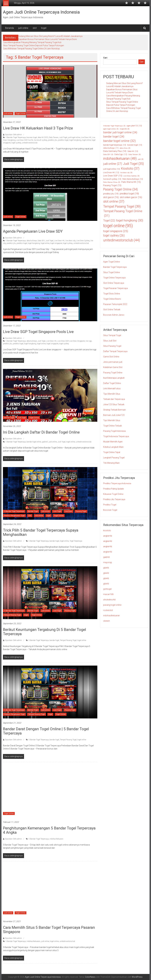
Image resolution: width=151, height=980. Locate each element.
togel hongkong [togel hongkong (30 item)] (130, 220)
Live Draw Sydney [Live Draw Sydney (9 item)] (131, 176)
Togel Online (20, 114)
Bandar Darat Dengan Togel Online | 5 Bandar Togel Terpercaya (46, 731)
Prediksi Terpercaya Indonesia (117, 483)
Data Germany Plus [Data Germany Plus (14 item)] (115, 151)
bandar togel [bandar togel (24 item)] (114, 137)
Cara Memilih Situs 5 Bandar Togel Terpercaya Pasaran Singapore (49, 930)
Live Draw (68, 511)
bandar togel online (34, 442)
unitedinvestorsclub (30, 143)
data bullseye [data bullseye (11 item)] (111, 148)
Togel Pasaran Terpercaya (115, 288)
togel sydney (16, 143)
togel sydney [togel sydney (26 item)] (114, 236)
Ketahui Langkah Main (113, 447)
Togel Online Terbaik (113, 426)
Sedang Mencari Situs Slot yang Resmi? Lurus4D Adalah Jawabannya (50, 36)
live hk (31, 140)
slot (35, 28)
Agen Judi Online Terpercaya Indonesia (41, 12)
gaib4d (106, 557)
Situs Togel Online (111, 272)
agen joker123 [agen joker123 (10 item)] (134, 126)
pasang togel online (112, 605)
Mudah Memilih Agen (113, 442)
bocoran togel (32, 137)
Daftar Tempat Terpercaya (115, 351)
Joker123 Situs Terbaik (114, 404)
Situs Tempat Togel (112, 335)
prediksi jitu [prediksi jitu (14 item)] (111, 194)
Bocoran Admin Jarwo (114, 315)
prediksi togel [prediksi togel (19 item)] (129, 194)
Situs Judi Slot (110, 341)
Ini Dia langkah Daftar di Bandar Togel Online (42, 432)
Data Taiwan (54, 137)
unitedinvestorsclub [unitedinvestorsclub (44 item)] (122, 240)
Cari (105, 58)
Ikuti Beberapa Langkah (114, 378)
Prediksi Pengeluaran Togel (14, 516)
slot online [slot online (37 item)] (114, 201)
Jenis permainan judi (113, 362)
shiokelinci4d (109, 600)
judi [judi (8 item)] (141, 159)
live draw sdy (70, 241)
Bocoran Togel (110, 510)
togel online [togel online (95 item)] (118, 226)
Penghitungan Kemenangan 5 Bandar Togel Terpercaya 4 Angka (49, 830)
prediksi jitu (53, 140)
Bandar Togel (9, 418)
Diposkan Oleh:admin (13, 135)
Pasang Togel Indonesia (114, 431)
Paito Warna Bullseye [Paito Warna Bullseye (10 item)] (133, 179)
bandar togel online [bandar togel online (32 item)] (120, 141)
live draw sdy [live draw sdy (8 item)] (126, 173)
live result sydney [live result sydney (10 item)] (112, 179)
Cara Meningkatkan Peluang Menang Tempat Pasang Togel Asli (32, 42)
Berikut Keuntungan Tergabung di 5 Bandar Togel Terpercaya (44, 632)
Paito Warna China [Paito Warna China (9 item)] (112, 182)
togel (44, 28)
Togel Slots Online (112, 294)
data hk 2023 (43, 137)
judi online (23, 28)
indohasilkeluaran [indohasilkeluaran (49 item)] (120, 159)
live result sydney (41, 140)
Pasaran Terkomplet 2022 (115, 304)
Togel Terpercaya (76, 541)
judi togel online (74, 137)
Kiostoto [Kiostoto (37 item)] (130, 168)
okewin (107, 621)
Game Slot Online (111, 357)
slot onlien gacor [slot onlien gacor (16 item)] (131, 197)
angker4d (108, 536)
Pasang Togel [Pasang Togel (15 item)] (112, 185)
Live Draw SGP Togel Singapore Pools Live (39, 332)
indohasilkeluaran (56, 839)
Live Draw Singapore (77, 341)
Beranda (10, 28)
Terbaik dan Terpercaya (114, 399)
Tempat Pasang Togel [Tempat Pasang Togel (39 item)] (122, 207)
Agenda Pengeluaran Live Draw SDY (33, 231)
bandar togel (54, 541)
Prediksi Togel (110, 505)
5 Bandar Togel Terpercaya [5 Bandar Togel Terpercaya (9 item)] (114, 126)
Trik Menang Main (111, 463)
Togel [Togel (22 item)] (109, 220)
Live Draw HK (86, 137)
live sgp (89, 341)
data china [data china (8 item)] (125, 148)
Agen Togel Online (111, 262)
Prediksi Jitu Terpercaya (114, 499)
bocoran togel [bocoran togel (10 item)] (135, 145)
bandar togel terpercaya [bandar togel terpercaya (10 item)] (115, 145)
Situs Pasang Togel (112, 346)
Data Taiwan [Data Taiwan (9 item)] (135, 154)
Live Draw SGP (22, 140)
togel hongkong (75, 140)
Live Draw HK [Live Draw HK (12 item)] (111, 172)
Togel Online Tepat (112, 452)
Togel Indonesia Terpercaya (116, 436)
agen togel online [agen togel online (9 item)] (111, 129)
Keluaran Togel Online (113, 494)
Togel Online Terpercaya (114, 278)
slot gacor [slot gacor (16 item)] (111, 197)
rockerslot (108, 610)
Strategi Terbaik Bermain (115, 410)
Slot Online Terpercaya (114, 283)
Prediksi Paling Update (113, 489)
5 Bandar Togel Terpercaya (16, 137)
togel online (86, 140)
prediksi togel (63, 140)
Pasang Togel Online (113, 373)
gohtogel (107, 589)
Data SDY (41, 241)
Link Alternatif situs (112, 389)
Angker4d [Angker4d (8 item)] (125, 129)
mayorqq (107, 562)
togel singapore (56, 243)
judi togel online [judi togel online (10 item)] (112, 169)
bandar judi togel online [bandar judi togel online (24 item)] (120, 132)
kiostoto (107, 531)
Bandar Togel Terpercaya (115, 267)
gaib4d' (45, 442)
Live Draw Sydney (83, 241)
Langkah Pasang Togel (114, 458)
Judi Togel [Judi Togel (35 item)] (134, 164)
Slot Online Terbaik (112, 310)
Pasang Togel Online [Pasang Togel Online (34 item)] (121, 189)
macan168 (108, 594)
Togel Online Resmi (112, 299)
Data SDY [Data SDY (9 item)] (108, 154)
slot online (39, 516)
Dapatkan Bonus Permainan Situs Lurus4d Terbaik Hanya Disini (48, 39)
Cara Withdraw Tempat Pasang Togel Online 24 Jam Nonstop (31, 49)
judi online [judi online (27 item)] (113, 164)
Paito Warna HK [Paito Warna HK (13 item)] (131, 182)
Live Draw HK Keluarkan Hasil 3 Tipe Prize (38, 128)
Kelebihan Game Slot (113, 367)
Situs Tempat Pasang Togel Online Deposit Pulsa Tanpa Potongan (33, 45)
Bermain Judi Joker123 (114, 415)
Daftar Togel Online (112, 383)
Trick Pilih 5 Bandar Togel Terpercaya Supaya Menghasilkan (41, 532)
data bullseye (32, 241)
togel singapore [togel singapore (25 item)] (116, 231)
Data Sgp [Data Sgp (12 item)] (121, 154)
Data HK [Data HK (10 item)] (133, 151)
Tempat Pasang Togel (12, 615)
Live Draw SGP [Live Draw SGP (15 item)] (113, 176)
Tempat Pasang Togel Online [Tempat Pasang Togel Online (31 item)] (123, 214)
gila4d (106, 568)
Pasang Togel (81, 511)
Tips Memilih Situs (112, 394)
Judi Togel (63, 137)
